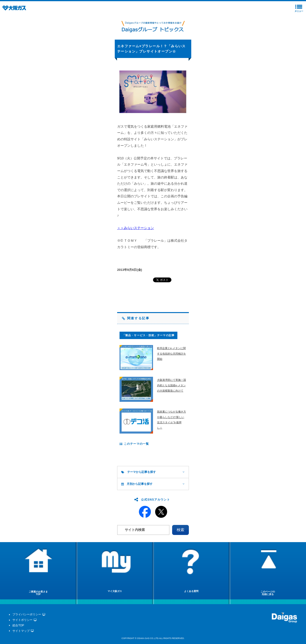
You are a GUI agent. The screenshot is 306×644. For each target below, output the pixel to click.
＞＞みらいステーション (136, 228)
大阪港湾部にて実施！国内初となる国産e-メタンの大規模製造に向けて (172, 385)
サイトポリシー (22, 620)
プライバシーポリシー (27, 614)
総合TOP (18, 625)
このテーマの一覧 (134, 444)
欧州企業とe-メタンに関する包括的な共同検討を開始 (172, 353)
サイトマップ (21, 631)
